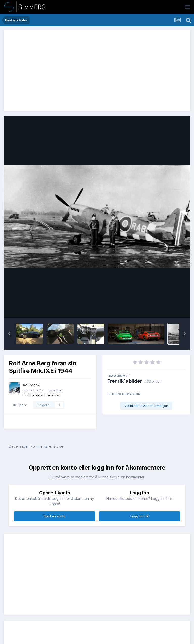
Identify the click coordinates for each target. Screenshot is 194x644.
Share (20, 405)
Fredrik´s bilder (125, 381)
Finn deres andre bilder (41, 395)
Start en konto (55, 516)
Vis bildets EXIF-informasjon (146, 406)
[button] (9, 334)
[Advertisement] (68, 71)
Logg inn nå (139, 516)
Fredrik (34, 385)
